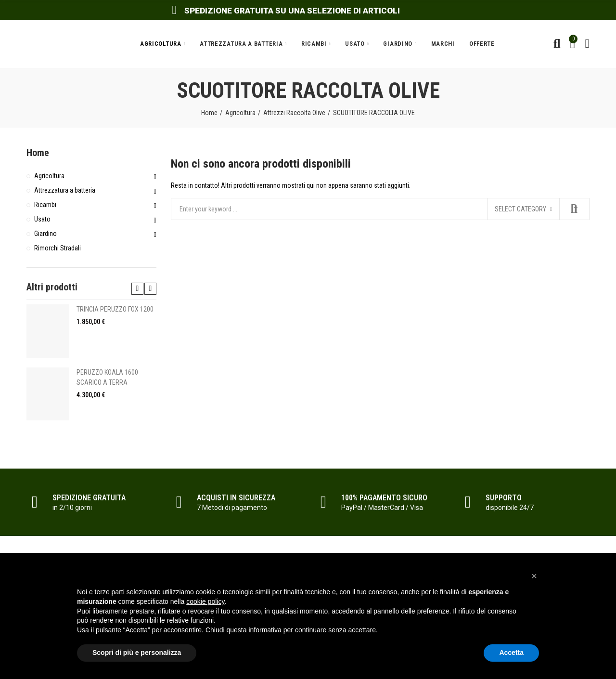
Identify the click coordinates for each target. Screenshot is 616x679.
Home (38, 153)
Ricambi (45, 205)
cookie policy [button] (205, 601)
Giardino (45, 234)
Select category (520, 209)
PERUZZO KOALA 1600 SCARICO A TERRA (107, 377)
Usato (42, 219)
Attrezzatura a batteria (65, 190)
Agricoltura (49, 176)
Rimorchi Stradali (58, 248)
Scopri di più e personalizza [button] (137, 653)
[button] (534, 576)
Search (574, 209)
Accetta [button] (511, 653)
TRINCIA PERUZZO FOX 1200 (115, 309)
